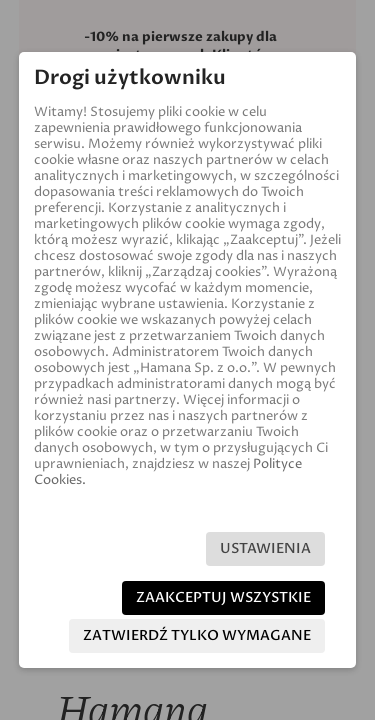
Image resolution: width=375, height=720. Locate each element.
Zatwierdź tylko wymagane (197, 635)
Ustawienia (265, 548)
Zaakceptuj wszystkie (223, 597)
